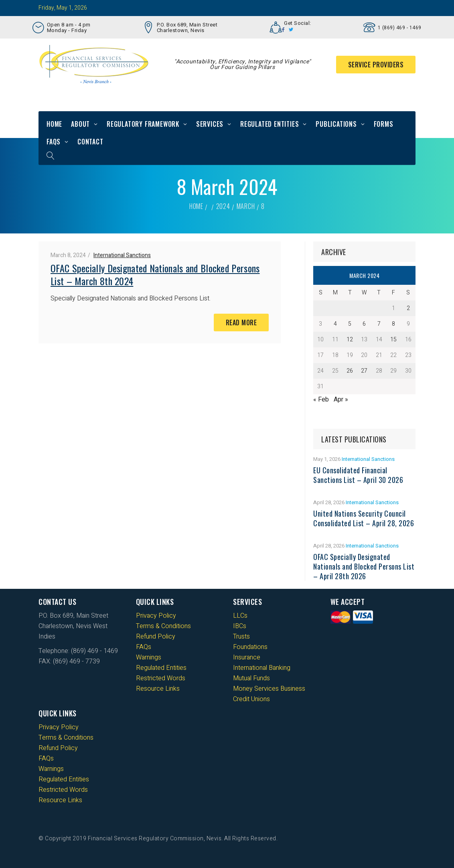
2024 (223, 206)
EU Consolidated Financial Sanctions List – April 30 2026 (358, 475)
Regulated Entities (270, 124)
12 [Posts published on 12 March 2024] (350, 340)
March (246, 206)
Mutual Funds (251, 678)
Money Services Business (269, 689)
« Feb (321, 400)
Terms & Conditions (163, 626)
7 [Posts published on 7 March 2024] (379, 324)
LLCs (240, 616)
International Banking (262, 668)
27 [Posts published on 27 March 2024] (364, 371)
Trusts (241, 637)
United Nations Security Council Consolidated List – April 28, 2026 (364, 518)
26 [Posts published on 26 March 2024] (350, 371)
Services (210, 124)
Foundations (250, 647)
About (80, 124)
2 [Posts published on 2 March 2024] (408, 308)
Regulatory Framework (143, 124)
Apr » (341, 400)
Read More (241, 322)
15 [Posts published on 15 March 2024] (393, 340)
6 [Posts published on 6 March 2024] (364, 324)
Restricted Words (161, 678)
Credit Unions (251, 699)
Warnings (149, 657)
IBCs (240, 626)
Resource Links (158, 689)
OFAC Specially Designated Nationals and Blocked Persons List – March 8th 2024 (155, 274)
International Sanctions (122, 255)
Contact (90, 142)
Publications (336, 124)
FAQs (54, 142)
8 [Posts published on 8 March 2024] (393, 324)
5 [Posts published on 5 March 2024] (350, 324)
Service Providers (376, 65)
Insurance (247, 657)
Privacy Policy (156, 616)
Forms (384, 124)
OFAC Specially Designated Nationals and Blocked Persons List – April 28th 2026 (364, 566)
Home (54, 124)
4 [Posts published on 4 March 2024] (335, 324)
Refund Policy (156, 637)
